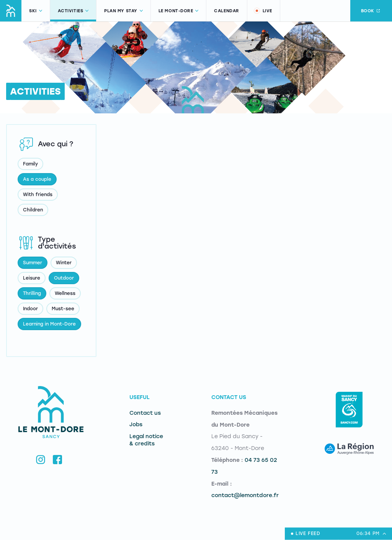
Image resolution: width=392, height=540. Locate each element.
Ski (36, 11)
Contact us (145, 413)
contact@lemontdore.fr (245, 495)
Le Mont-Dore (179, 11)
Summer (33, 263)
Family (30, 164)
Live (263, 11)
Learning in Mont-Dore (49, 324)
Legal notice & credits (146, 440)
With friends (38, 195)
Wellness (65, 293)
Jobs (136, 425)
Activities (73, 11)
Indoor (30, 309)
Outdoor (64, 278)
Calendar (226, 11)
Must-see (63, 309)
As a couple (37, 179)
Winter (64, 263)
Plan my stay (123, 11)
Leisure (32, 278)
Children (33, 210)
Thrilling (32, 293)
